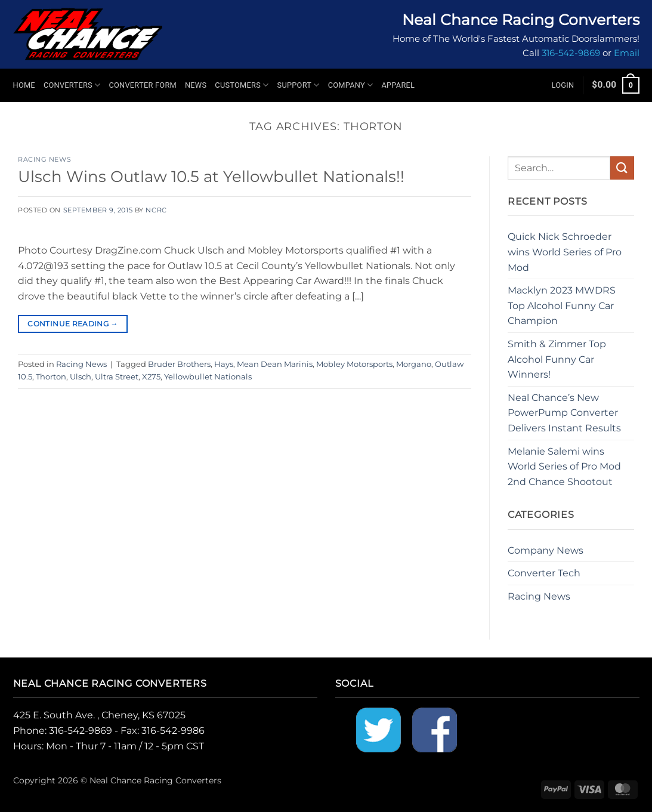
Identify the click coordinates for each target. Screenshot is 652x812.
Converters (72, 85)
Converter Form (143, 85)
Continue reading (73, 324)
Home (24, 85)
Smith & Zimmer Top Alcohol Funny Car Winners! (557, 359)
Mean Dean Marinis (275, 364)
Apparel (398, 85)
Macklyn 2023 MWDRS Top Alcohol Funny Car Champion (562, 305)
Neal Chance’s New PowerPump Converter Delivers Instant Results (564, 413)
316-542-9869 (571, 53)
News (196, 85)
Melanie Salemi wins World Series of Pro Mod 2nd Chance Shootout (564, 467)
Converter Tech (544, 573)
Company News (546, 550)
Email (627, 53)
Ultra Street (117, 377)
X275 (151, 377)
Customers (242, 85)
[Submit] (622, 168)
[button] (563, 85)
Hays (224, 364)
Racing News (44, 159)
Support (299, 85)
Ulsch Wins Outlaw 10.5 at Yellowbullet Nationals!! (211, 176)
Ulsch (81, 377)
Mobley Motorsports (354, 364)
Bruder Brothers (179, 364)
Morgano (414, 364)
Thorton (51, 377)
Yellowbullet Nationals (208, 377)
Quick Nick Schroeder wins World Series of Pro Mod (565, 252)
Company (351, 85)
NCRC (156, 210)
